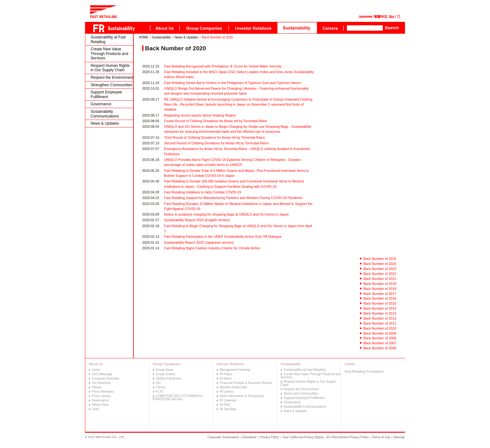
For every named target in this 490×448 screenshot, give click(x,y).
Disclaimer (250, 437)
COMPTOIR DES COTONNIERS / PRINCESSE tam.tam (178, 398)
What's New (100, 405)
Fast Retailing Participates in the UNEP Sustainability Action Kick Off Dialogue (223, 236)
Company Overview (105, 378)
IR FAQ (225, 405)
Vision (96, 370)
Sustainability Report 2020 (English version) (197, 220)
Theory (161, 387)
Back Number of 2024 (380, 264)
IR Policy (226, 374)
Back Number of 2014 (380, 308)
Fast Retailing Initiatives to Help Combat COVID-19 (203, 192)
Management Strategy (235, 370)
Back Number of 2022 (380, 274)
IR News (226, 378)
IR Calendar (228, 400)
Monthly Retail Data (233, 387)
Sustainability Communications (105, 114)
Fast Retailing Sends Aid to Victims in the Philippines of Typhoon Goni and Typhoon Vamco (232, 83)
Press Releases (103, 392)
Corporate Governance (223, 437)
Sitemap (399, 437)
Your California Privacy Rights (303, 437)
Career (350, 364)
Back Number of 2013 (380, 313)
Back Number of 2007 (380, 343)
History (97, 387)
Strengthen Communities (112, 85)
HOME (144, 37)
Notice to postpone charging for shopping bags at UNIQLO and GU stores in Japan (226, 214)
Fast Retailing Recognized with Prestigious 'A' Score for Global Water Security (223, 66)
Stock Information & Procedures (242, 396)
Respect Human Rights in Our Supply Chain (110, 68)
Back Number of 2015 (380, 303)
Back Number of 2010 (380, 328)
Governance (101, 104)
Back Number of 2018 (380, 289)
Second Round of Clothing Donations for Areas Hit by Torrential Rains (216, 143)
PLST (160, 392)
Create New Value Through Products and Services (109, 54)
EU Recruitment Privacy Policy (348, 437)
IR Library (226, 392)
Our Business (101, 383)
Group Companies (167, 364)
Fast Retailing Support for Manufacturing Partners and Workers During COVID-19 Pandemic (233, 198)
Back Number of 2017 (380, 294)
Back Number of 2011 (380, 323)
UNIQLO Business (169, 378)
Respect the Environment (112, 77)
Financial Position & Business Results (246, 383)
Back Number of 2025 (380, 259)
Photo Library (101, 396)
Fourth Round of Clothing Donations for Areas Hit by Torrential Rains (215, 121)
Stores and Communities (301, 393)
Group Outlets (166, 374)
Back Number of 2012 (380, 318)
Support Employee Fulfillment (106, 95)
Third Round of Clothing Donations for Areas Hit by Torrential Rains (215, 137)
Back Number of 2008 (380, 338)
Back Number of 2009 (380, 333)
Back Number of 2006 (380, 348)
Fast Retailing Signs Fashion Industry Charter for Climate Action (212, 248)
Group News (165, 370)
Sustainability (161, 37)
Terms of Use (381, 437)
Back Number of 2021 (380, 279)
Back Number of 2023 (380, 269)
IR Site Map (228, 409)
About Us (96, 364)
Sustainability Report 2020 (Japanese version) (199, 242)
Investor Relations (230, 364)
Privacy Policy (269, 437)
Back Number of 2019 (380, 284)
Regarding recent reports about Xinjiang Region (200, 115)
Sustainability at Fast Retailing (108, 40)
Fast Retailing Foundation (364, 371)
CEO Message (102, 374)
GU (158, 383)
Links (95, 409)
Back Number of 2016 (380, 298)
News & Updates (105, 123)
